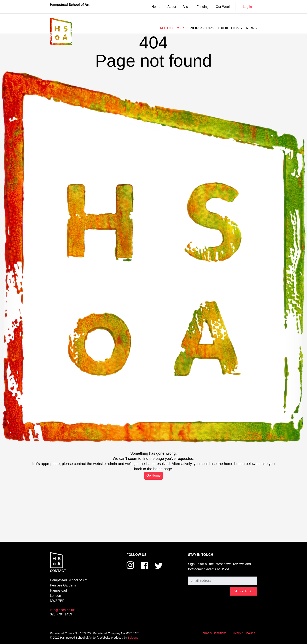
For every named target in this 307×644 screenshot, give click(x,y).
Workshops (202, 28)
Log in (247, 7)
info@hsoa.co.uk (62, 610)
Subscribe (195, 574)
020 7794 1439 (61, 614)
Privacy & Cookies (243, 633)
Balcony (133, 638)
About (172, 7)
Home (156, 7)
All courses (172, 28)
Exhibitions (230, 28)
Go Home (153, 475)
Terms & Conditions (214, 633)
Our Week (223, 7)
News (251, 28)
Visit (186, 7)
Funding (203, 7)
